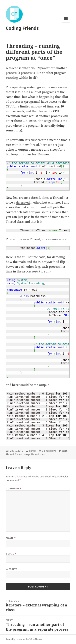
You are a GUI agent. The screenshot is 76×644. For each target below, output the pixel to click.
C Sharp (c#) (49, 451)
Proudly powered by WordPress (24, 639)
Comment (14, 488)
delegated (23, 202)
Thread (10, 454)
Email (11, 554)
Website (11, 569)
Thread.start (38, 454)
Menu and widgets (66, 22)
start (64, 451)
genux (32, 451)
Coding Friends (22, 28)
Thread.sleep (22, 454)
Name (11, 538)
